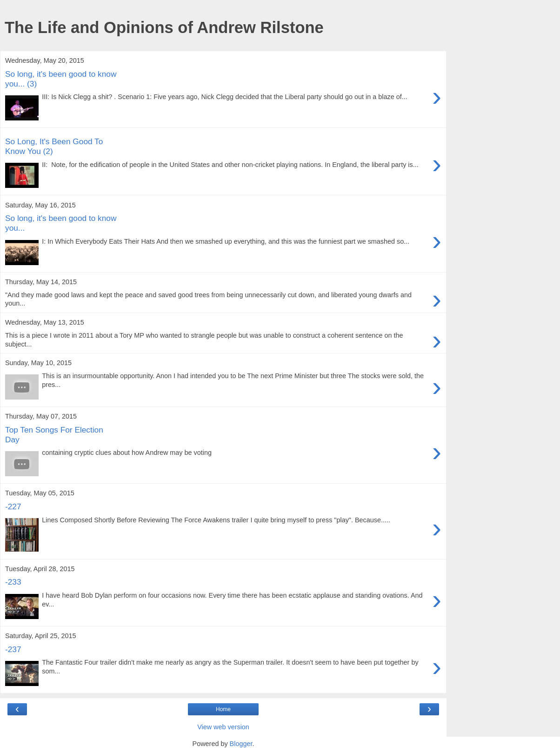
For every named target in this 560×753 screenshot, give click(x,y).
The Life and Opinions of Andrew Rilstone (164, 27)
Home (223, 709)
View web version (223, 727)
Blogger (241, 744)
